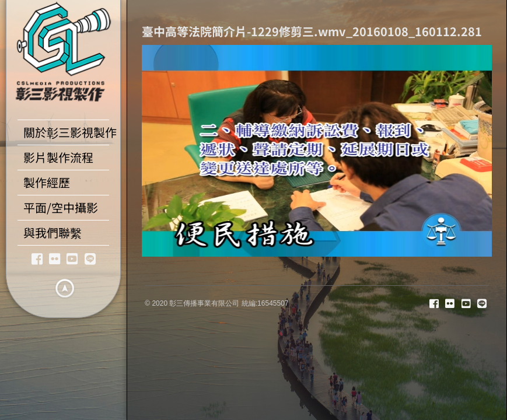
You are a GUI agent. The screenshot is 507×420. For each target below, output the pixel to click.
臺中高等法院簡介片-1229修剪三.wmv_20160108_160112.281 (312, 31)
